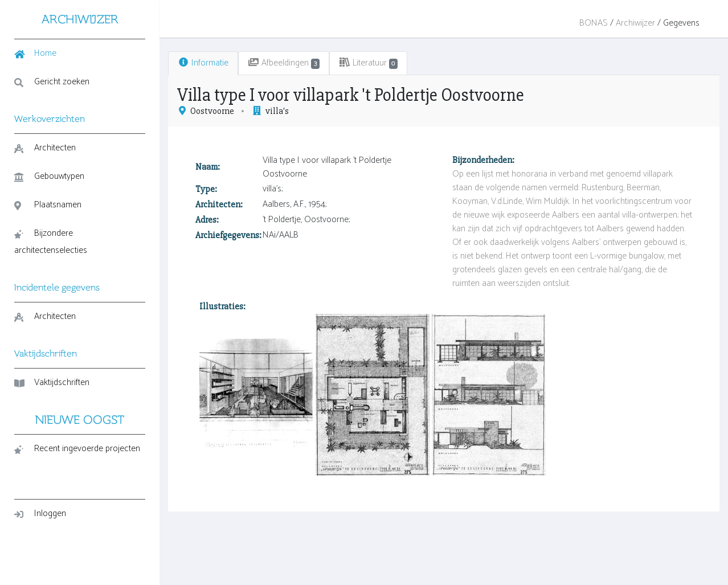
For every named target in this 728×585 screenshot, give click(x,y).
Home (35, 53)
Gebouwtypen (49, 176)
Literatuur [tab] (369, 63)
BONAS (594, 23)
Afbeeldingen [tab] (284, 63)
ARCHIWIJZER (80, 19)
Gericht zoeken (52, 82)
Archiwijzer (635, 23)
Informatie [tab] (203, 63)
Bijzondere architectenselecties (51, 242)
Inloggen (40, 514)
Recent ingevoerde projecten (77, 449)
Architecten (45, 148)
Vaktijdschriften (52, 382)
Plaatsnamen (48, 205)
